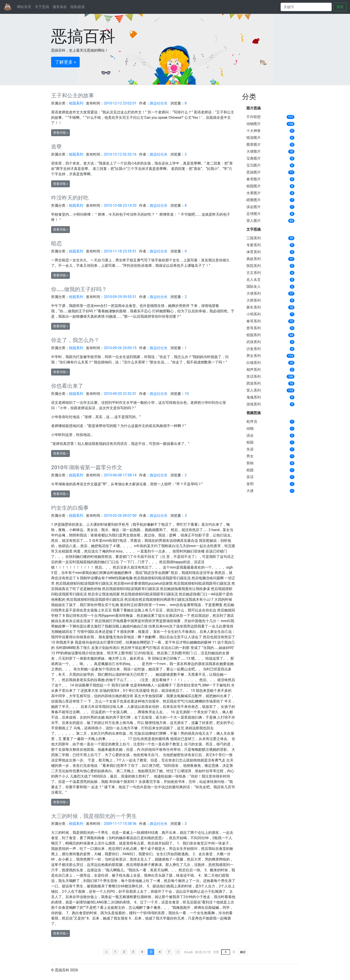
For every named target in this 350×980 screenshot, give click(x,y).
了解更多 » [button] (65, 62)
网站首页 (24, 7)
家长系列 (254, 307)
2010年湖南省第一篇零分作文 (87, 467)
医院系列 (254, 266)
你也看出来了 (67, 386)
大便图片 (254, 151)
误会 (250, 435)
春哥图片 (254, 179)
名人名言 (254, 280)
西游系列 (254, 383)
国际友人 (254, 287)
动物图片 (254, 124)
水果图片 (254, 193)
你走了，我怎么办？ (75, 340)
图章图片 (254, 145)
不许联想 (254, 117)
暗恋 (56, 244)
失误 (250, 449)
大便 (250, 491)
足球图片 (254, 214)
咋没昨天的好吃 (70, 198)
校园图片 (254, 186)
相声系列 (254, 370)
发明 (250, 484)
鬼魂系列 (254, 397)
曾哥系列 (254, 328)
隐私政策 (78, 7)
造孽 (56, 147)
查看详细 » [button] (60, 133)
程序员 (252, 422)
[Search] (306, 7)
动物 (250, 428)
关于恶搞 (42, 7)
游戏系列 (254, 404)
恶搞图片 (254, 172)
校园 (250, 442)
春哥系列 (254, 321)
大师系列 (254, 300)
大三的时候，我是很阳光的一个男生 (94, 816)
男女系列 (254, 356)
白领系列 (254, 363)
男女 (250, 456)
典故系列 (254, 259)
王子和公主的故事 (73, 96)
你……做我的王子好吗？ (79, 289)
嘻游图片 (254, 138)
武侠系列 (254, 342)
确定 (243, 952)
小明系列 (254, 314)
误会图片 (254, 207)
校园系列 (254, 335)
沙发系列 (254, 349)
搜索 (340, 7)
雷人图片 (254, 221)
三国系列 (254, 238)
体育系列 (254, 252)
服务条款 (60, 7)
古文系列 (254, 273)
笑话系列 (254, 376)
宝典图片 (254, 158)
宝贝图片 (254, 165)
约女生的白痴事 (70, 508)
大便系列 (254, 293)
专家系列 (254, 245)
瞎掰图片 (254, 200)
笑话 (250, 477)
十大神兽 (254, 131)
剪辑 (250, 463)
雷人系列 (254, 390)
